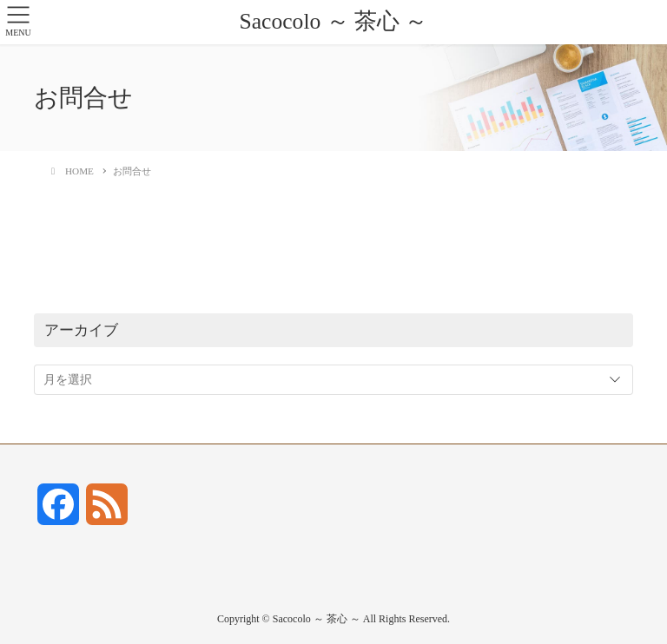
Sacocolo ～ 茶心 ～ (333, 21)
